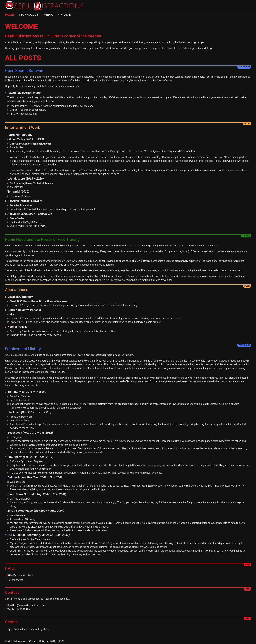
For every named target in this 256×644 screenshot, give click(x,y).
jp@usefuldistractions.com (30, 604)
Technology (28, 15)
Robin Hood (33, 270)
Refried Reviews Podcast (24, 309)
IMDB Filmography (20, 134)
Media (47, 15)
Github (14, 110)
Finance (63, 15)
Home (9, 15)
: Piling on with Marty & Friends (35, 334)
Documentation (18, 106)
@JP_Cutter (23, 608)
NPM (13, 113)
